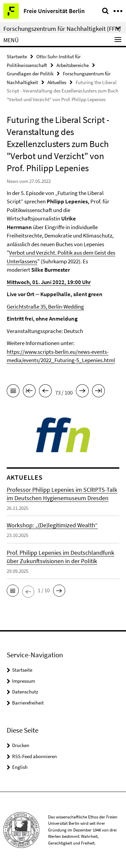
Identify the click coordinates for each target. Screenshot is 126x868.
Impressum (24, 681)
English (20, 767)
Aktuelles (57, 82)
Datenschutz (25, 692)
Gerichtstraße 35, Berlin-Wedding (45, 307)
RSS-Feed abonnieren (34, 756)
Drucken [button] (21, 745)
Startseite (17, 56)
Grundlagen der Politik (30, 74)
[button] (13, 591)
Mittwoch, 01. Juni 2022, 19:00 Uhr (49, 282)
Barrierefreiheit (28, 703)
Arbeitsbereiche (73, 65)
